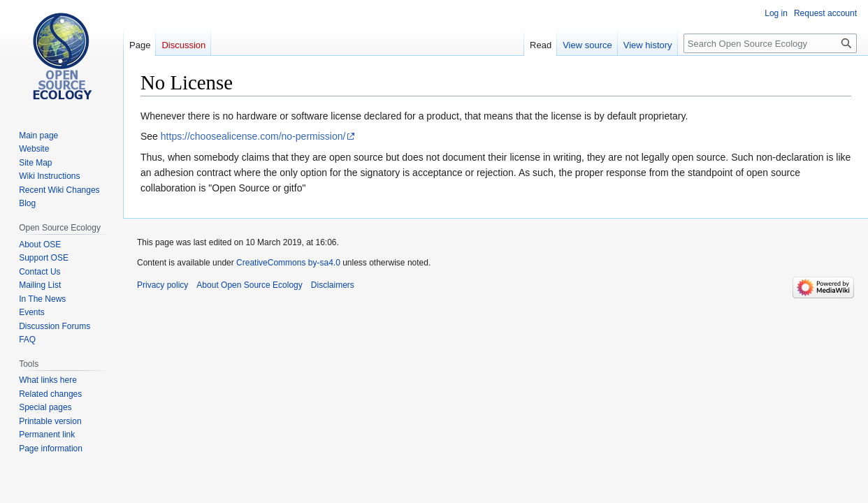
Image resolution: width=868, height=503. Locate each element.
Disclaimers (333, 285)
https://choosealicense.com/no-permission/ (253, 136)
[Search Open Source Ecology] (770, 43)
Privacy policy (162, 285)
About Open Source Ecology (249, 285)
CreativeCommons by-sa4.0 (288, 263)
